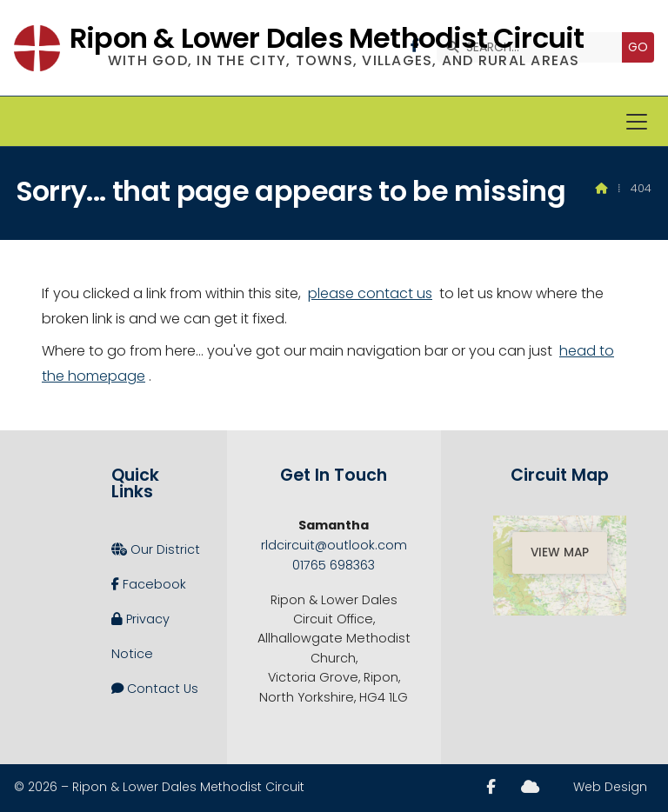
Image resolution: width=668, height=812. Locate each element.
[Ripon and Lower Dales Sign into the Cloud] (530, 787)
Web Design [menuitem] (610, 787)
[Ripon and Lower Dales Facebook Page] (491, 787)
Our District (156, 549)
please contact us (370, 293)
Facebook (149, 584)
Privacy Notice (140, 632)
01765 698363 (334, 565)
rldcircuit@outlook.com (334, 545)
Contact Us (155, 689)
